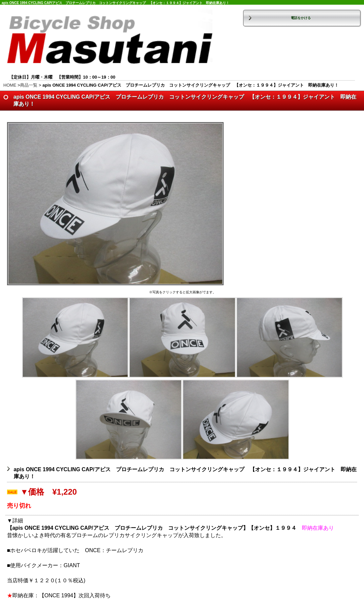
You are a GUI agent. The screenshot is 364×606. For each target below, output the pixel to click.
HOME (10, 85)
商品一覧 (29, 85)
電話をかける (301, 18)
